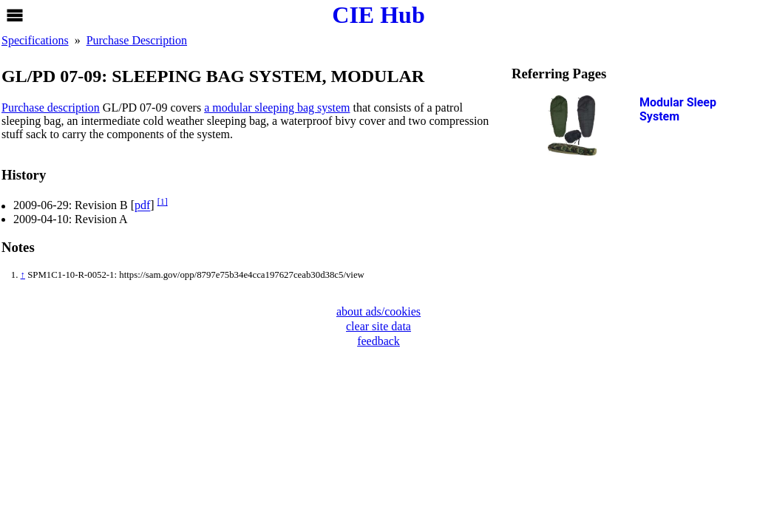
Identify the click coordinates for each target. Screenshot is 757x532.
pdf (142, 206)
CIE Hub (378, 15)
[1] (163, 202)
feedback (378, 341)
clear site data (378, 326)
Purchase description (51, 108)
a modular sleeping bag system (277, 108)
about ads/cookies (378, 311)
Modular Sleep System (678, 109)
